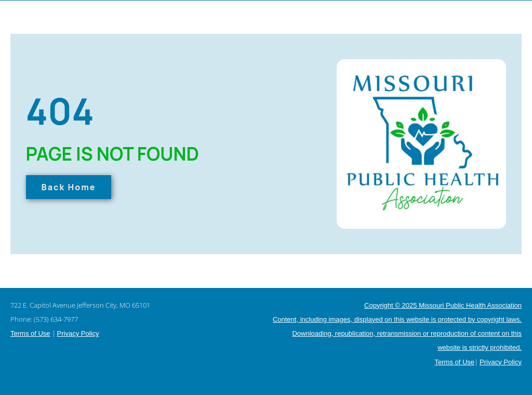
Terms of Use (30, 333)
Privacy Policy (78, 333)
